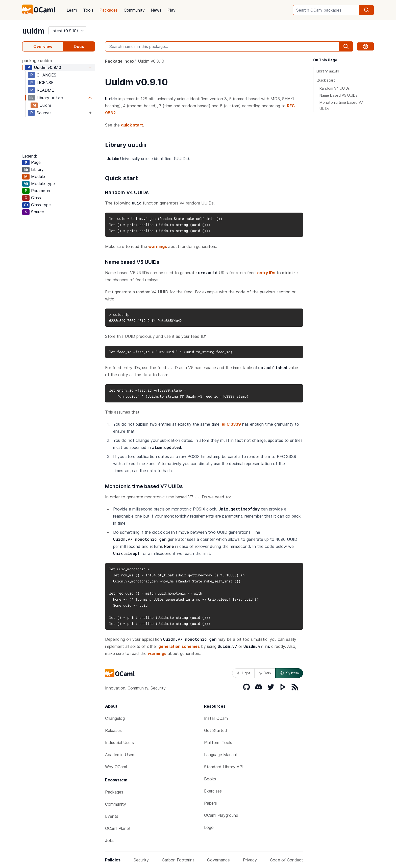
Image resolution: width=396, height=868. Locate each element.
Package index (120, 61)
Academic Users (120, 755)
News (156, 10)
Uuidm (47, 67)
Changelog (115, 718)
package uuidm (37, 61)
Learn (72, 10)
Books (210, 779)
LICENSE (45, 83)
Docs (79, 46)
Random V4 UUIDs (335, 88)
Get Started (216, 730)
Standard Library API (224, 767)
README (45, 90)
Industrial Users (119, 743)
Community (134, 10)
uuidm (33, 31)
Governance (218, 860)
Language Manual (220, 755)
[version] (67, 31)
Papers (211, 803)
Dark (265, 673)
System (289, 673)
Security (141, 860)
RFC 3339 (231, 424)
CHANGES (46, 75)
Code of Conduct (287, 860)
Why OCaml (116, 767)
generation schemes (179, 646)
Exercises (213, 791)
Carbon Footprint (178, 860)
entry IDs (266, 273)
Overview (43, 46)
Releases (113, 730)
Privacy (250, 860)
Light (243, 673)
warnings (158, 246)
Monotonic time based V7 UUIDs (341, 105)
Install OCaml (216, 718)
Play (171, 10)
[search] (367, 10)
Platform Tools (218, 743)
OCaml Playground (221, 815)
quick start (132, 125)
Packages (109, 10)
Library (328, 71)
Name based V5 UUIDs (338, 95)
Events (112, 816)
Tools (88, 10)
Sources (44, 113)
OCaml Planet (118, 828)
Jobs (110, 840)
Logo (209, 827)
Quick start (326, 80)
